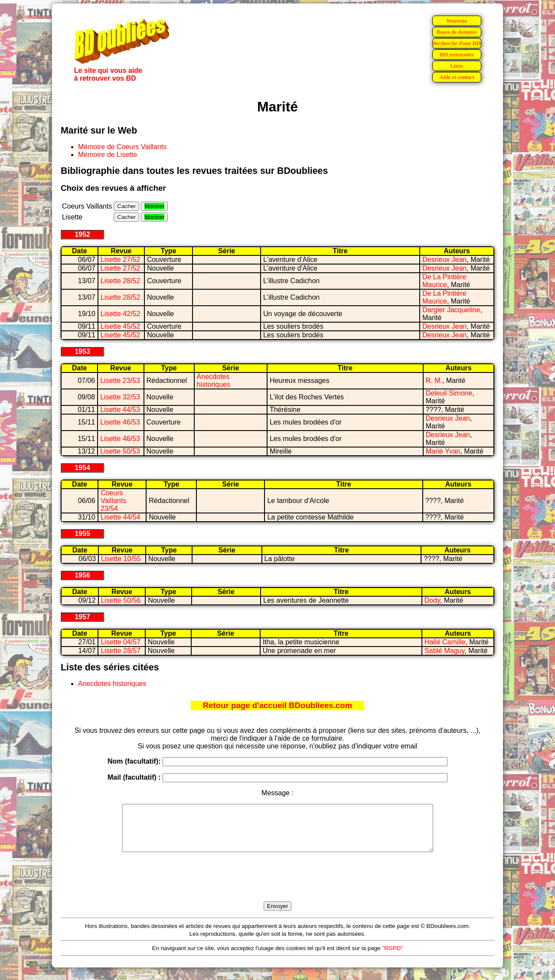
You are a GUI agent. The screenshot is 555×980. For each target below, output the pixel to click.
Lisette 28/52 (121, 281)
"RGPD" (392, 957)
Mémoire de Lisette (108, 155)
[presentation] (277, 887)
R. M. (434, 381)
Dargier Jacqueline (451, 310)
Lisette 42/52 (121, 314)
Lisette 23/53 (120, 381)
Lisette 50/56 (121, 600)
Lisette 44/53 (120, 410)
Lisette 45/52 (121, 326)
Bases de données (457, 32)
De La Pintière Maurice (444, 281)
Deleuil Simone (449, 393)
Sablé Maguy (444, 651)
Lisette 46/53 (120, 422)
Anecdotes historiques (214, 381)
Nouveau (457, 21)
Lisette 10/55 (121, 559)
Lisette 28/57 (121, 651)
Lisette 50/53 (120, 451)
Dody (432, 600)
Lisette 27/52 (121, 260)
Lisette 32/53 (120, 397)
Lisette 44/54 (121, 517)
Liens (457, 66)
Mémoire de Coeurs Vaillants (122, 147)
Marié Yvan (443, 451)
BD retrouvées (457, 54)
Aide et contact (457, 77)
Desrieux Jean (444, 260)
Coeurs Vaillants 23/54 (113, 501)
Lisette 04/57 (121, 642)
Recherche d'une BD (457, 43)
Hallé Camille (445, 642)
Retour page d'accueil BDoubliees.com (277, 705)
